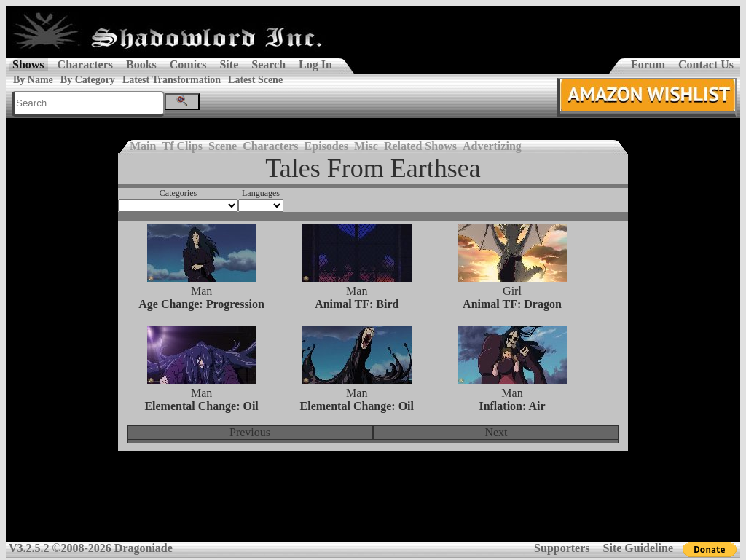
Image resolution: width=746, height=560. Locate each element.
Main (143, 146)
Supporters (562, 548)
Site (229, 64)
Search (268, 64)
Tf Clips (182, 146)
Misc (366, 146)
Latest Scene (255, 80)
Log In (315, 64)
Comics (188, 64)
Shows (28, 64)
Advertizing (492, 146)
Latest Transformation (172, 80)
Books (141, 64)
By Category (88, 80)
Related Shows (420, 146)
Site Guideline (638, 548)
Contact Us (706, 64)
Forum (648, 64)
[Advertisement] (373, 506)
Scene (223, 146)
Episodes (326, 146)
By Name (33, 80)
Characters (85, 64)
